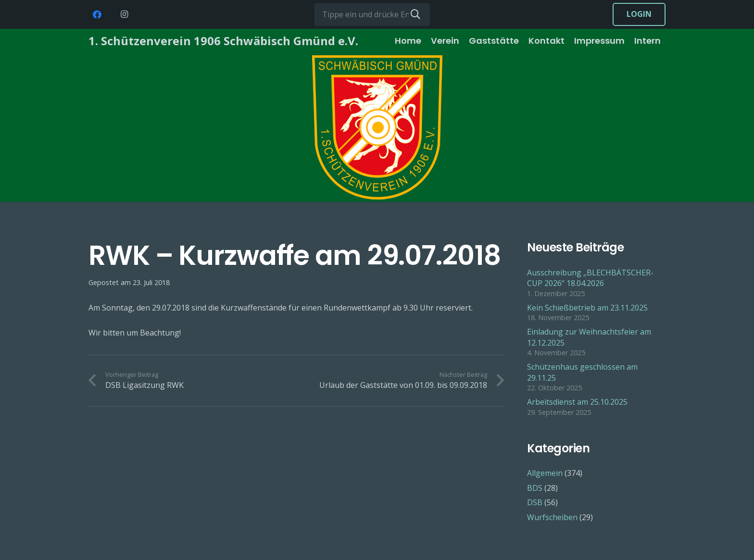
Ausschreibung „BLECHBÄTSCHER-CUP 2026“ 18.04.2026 (590, 278)
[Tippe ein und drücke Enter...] (372, 14)
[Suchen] (415, 14)
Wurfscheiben (552, 517)
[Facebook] (97, 14)
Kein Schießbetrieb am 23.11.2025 (587, 308)
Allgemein (545, 473)
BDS (535, 488)
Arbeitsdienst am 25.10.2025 (577, 402)
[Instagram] (124, 14)
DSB (535, 502)
